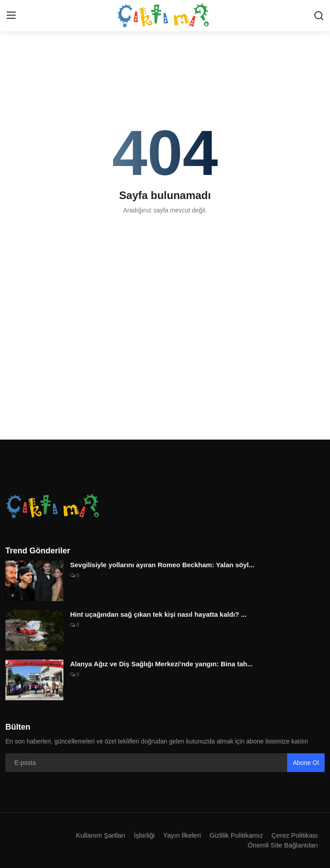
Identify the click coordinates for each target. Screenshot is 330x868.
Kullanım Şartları (101, 835)
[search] (319, 16)
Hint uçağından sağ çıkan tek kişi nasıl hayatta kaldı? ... (158, 614)
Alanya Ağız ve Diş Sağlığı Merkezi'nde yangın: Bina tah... (161, 664)
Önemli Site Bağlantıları (283, 845)
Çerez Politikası (295, 835)
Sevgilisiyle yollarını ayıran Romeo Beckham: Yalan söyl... (162, 565)
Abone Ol (306, 763)
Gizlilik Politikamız (236, 835)
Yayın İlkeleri (182, 835)
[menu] (11, 16)
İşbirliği (144, 835)
